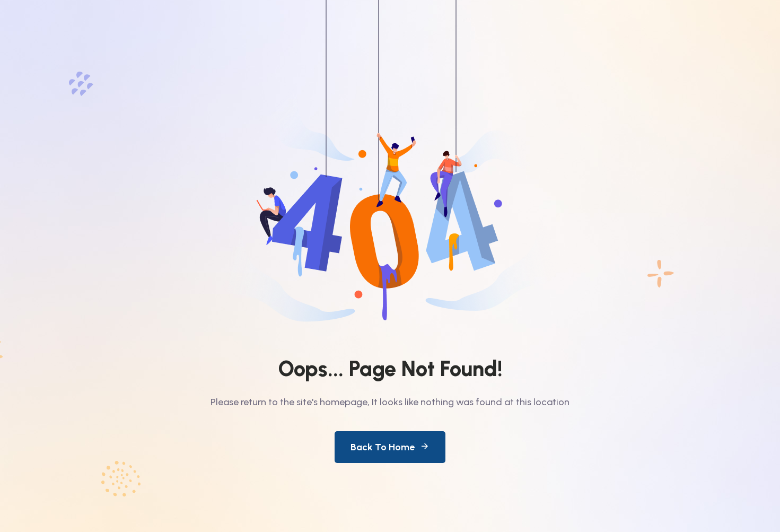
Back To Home (390, 447)
